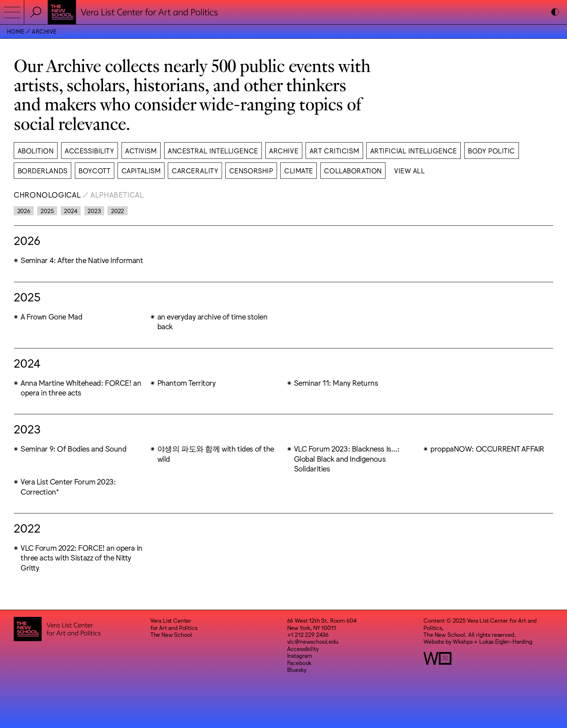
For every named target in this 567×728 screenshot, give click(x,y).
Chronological (47, 194)
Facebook (299, 663)
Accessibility (303, 648)
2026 (24, 211)
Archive (44, 31)
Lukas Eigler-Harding (506, 641)
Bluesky (297, 669)
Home (16, 31)
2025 (47, 211)
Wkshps (462, 641)
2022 (118, 211)
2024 (71, 211)
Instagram (300, 655)
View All (410, 170)
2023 (94, 211)
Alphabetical (117, 194)
